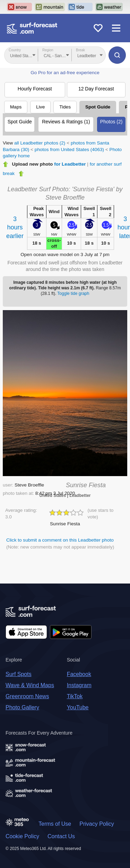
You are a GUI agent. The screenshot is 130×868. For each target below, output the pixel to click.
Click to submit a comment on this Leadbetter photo (60, 540)
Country (15, 50)
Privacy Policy (97, 824)
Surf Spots (19, 674)
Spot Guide (98, 107)
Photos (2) (111, 122)
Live (40, 107)
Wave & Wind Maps (30, 685)
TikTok (75, 696)
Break (80, 50)
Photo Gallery (22, 707)
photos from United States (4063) (69, 150)
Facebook (79, 674)
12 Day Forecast (96, 89)
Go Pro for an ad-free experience (65, 73)
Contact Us (61, 836)
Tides (65, 107)
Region (48, 50)
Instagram (79, 685)
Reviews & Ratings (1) (66, 122)
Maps (16, 107)
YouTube (78, 707)
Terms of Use (55, 824)
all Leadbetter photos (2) (40, 143)
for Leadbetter (70, 164)
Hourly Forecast (35, 89)
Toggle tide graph (73, 293)
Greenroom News (27, 696)
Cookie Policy (22, 836)
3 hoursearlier (15, 227)
